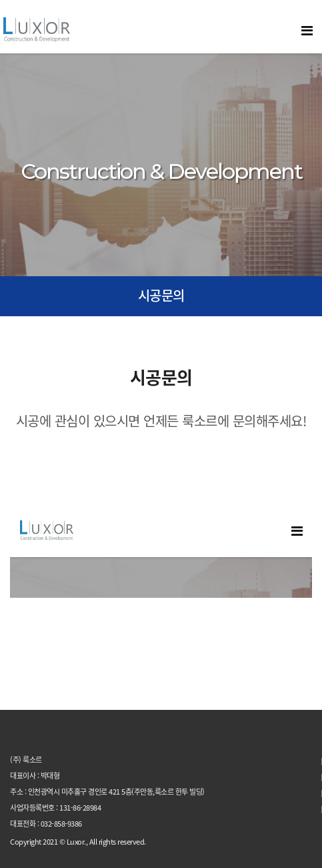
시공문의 (161, 295)
